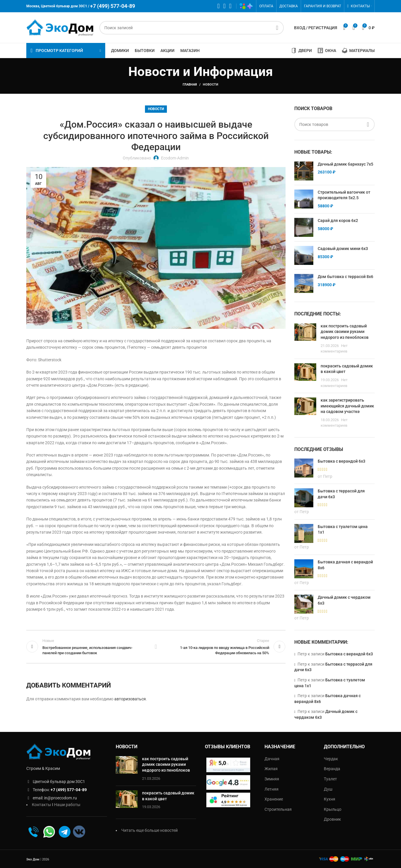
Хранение (274, 799)
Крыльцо (333, 809)
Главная (190, 85)
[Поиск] (192, 28)
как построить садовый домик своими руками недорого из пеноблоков (345, 332)
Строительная (278, 809)
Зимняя (272, 779)
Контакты (42, 805)
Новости (211, 85)
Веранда (332, 769)
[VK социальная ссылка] (224, 6)
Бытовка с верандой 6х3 (349, 654)
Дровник (332, 819)
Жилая (271, 769)
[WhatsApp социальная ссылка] (219, 6)
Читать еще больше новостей (149, 830)
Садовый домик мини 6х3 (343, 249)
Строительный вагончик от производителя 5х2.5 (344, 195)
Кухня (330, 799)
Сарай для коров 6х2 (338, 221)
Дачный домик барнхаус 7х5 (345, 164)
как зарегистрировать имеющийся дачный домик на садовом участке (347, 406)
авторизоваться (130, 699)
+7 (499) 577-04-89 (69, 790)
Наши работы (67, 805)
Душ (328, 789)
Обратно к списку (156, 647)
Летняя (272, 789)
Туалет (330, 779)
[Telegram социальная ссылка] (230, 6)
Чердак (331, 759)
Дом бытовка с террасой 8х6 (345, 277)
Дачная (272, 759)
